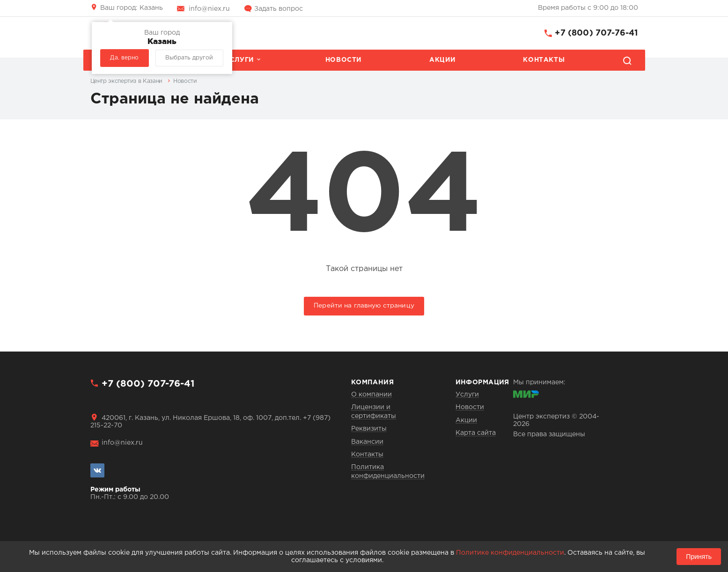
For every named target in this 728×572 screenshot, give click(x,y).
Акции (442, 60)
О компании (371, 395)
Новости (343, 60)
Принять (699, 557)
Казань (132, 8)
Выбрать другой (189, 58)
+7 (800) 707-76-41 (596, 33)
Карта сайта (476, 433)
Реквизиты (369, 429)
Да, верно (124, 58)
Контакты (544, 60)
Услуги (239, 60)
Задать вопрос (279, 9)
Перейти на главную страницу (364, 306)
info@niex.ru (209, 9)
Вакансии (367, 442)
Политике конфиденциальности (510, 553)
